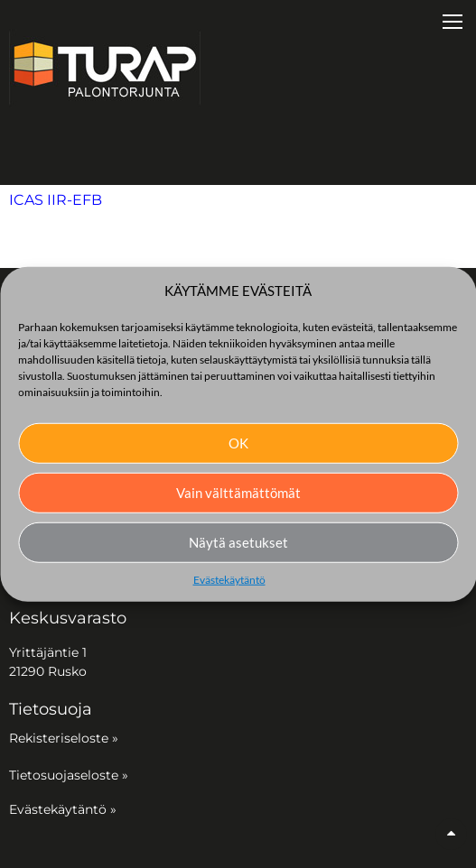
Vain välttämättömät (238, 493)
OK (238, 443)
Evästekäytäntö (229, 579)
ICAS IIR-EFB (56, 200)
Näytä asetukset (238, 542)
